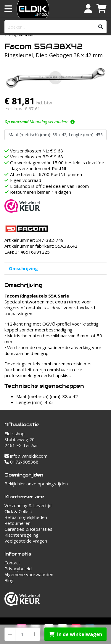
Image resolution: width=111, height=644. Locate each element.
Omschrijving (23, 268)
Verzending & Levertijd (28, 505)
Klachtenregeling (21, 535)
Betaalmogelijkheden (26, 517)
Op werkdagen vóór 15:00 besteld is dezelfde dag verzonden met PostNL (57, 165)
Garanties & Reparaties (28, 529)
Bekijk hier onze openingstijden (36, 484)
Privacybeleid (18, 569)
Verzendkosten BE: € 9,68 (37, 157)
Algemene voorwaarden (29, 574)
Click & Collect (18, 511)
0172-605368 (21, 462)
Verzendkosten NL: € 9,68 (37, 151)
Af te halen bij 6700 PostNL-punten (46, 174)
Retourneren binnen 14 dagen (41, 192)
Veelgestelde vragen (26, 541)
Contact (12, 563)
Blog (9, 580)
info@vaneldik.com (26, 456)
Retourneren (17, 523)
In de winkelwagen (76, 634)
